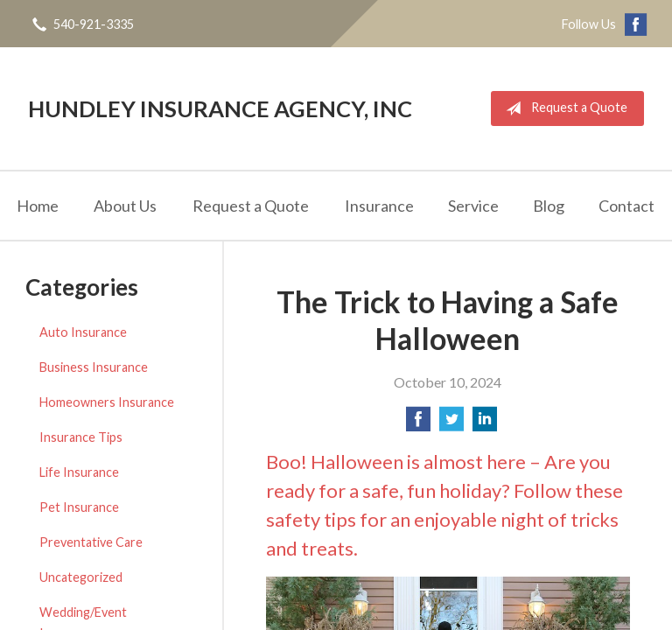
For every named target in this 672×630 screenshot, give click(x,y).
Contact (626, 206)
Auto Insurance (83, 332)
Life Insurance (79, 472)
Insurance (379, 206)
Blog (549, 206)
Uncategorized (81, 577)
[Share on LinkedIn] (485, 424)
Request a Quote (563, 108)
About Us (125, 206)
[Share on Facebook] (418, 424)
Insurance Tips (81, 437)
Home (38, 206)
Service (473, 206)
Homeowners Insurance (107, 402)
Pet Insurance (79, 507)
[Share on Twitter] (451, 424)
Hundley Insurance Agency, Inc (220, 108)
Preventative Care (91, 542)
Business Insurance (94, 367)
